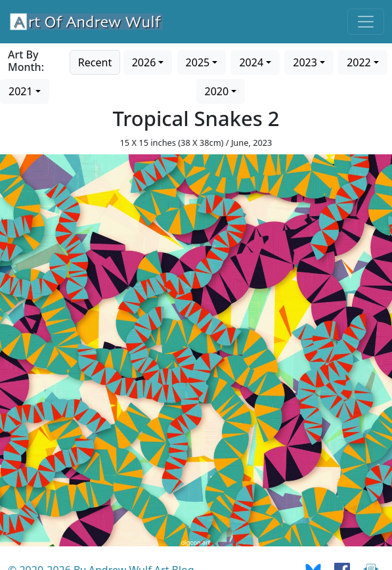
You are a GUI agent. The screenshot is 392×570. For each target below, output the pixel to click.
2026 (144, 62)
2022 (359, 62)
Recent (95, 62)
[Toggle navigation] (366, 22)
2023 (305, 62)
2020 (217, 91)
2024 (251, 62)
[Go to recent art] (95, 61)
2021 (21, 91)
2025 (198, 62)
